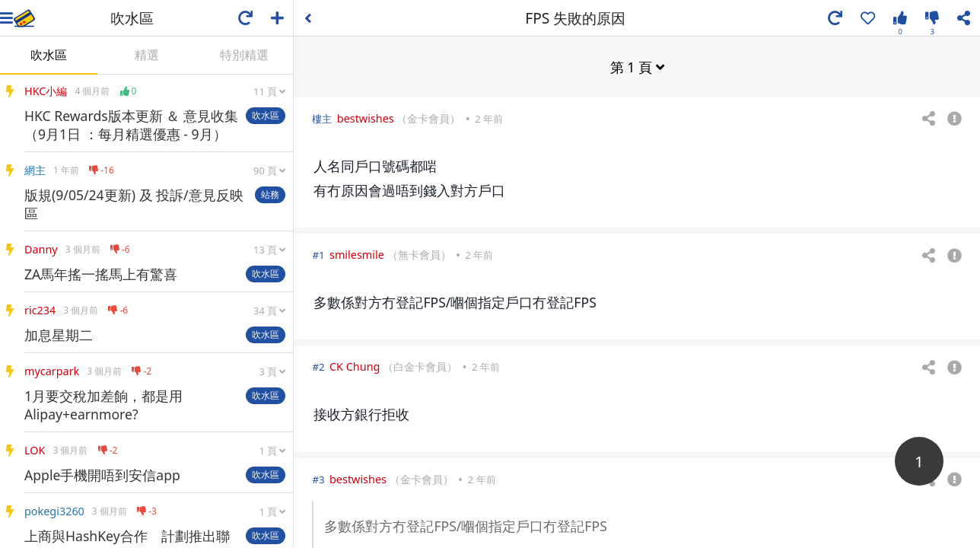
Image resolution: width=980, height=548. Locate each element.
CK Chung (355, 366)
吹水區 (49, 55)
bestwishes (366, 118)
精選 (147, 55)
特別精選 (244, 55)
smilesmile (357, 254)
